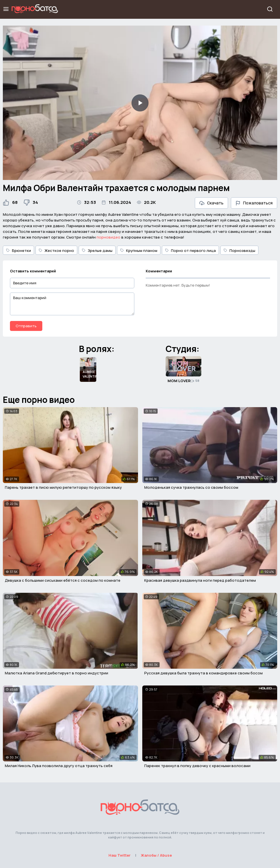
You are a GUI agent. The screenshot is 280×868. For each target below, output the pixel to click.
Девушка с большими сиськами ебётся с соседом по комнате (63, 580)
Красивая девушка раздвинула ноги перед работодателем (200, 580)
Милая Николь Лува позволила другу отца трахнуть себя (59, 766)
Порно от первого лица (190, 250)
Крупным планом (139, 250)
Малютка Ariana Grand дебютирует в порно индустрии (57, 673)
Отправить (26, 326)
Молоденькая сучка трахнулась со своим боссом (191, 487)
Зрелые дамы (97, 250)
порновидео (108, 237)
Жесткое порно (56, 250)
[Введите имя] (72, 283)
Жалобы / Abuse (156, 855)
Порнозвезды (239, 250)
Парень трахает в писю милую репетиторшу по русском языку (63, 487)
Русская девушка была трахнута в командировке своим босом (203, 673)
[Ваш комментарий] (72, 304)
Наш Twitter (120, 855)
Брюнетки (18, 250)
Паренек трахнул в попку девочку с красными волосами (197, 766)
